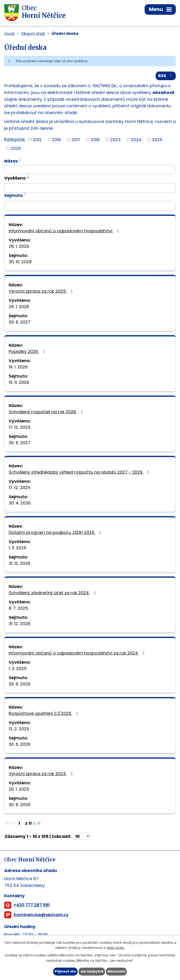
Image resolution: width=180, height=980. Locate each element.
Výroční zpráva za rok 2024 (42, 774)
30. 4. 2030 (20, 504)
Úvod (9, 34)
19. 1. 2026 (18, 368)
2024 (136, 140)
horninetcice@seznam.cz (41, 915)
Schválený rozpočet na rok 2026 (47, 413)
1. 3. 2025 (18, 669)
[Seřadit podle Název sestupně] (21, 161)
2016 (56, 140)
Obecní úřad (33, 34)
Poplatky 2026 (28, 352)
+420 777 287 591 (32, 906)
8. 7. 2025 (18, 609)
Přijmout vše (64, 971)
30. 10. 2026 (20, 262)
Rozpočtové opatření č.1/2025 (44, 714)
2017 (76, 140)
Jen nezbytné (92, 971)
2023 (115, 140)
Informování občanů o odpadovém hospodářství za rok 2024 (78, 654)
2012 (37, 140)
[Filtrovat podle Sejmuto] (90, 206)
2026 (16, 149)
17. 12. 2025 (20, 428)
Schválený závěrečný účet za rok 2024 (53, 593)
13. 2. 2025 (19, 730)
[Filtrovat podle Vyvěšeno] (90, 189)
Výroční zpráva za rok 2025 (42, 292)
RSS (166, 77)
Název (11, 162)
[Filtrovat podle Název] (90, 170)
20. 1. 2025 (19, 790)
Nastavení (118, 971)
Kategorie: (15, 140)
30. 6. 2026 (20, 685)
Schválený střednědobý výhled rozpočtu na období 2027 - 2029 (80, 473)
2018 (95, 140)
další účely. (116, 948)
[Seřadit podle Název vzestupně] (21, 159)
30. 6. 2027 (20, 323)
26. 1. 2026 (19, 247)
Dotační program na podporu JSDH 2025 (56, 533)
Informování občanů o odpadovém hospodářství (65, 232)
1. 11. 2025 (18, 549)
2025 (157, 140)
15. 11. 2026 (19, 383)
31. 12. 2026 (19, 564)
